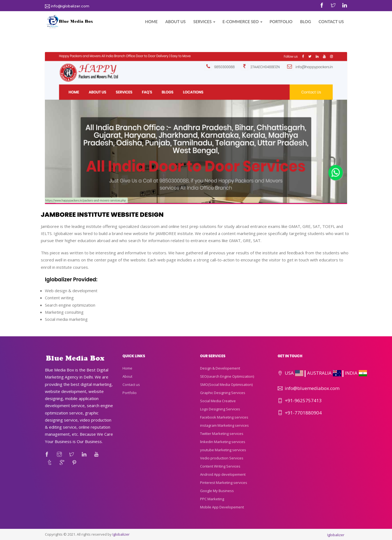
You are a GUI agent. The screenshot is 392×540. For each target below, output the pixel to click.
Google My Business (217, 491)
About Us (175, 22)
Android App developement (223, 474)
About (127, 376)
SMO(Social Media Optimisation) (226, 385)
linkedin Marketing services (223, 442)
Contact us (131, 385)
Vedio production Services (222, 458)
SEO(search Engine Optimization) (227, 376)
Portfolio (281, 22)
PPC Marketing (212, 499)
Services (202, 22)
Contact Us (331, 22)
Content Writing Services (220, 466)
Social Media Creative (218, 401)
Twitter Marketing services (222, 434)
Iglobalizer (121, 534)
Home (151, 22)
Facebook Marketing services (224, 417)
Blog (305, 22)
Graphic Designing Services (223, 393)
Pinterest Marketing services (224, 483)
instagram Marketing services (224, 425)
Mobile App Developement (222, 507)
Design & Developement (220, 368)
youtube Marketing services (223, 450)
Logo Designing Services (220, 409)
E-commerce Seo (241, 22)
